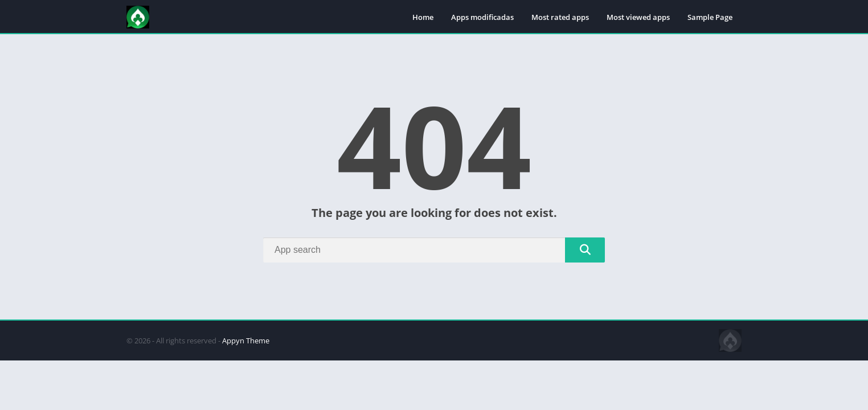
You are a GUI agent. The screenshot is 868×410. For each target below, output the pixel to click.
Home (423, 17)
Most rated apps (560, 17)
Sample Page (710, 17)
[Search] (434, 250)
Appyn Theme (246, 341)
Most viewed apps (638, 17)
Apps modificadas (482, 17)
